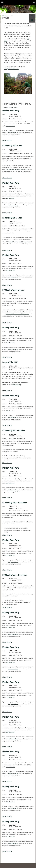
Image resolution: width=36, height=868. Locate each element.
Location (4, 119)
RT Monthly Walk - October (14, 430)
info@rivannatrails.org (11, 69)
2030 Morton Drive (11, 126)
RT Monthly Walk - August (13, 290)
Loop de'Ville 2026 (10, 362)
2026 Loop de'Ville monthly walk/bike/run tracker (17, 170)
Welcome (5, 16)
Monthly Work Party (11, 111)
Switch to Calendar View (10, 108)
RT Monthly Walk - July (12, 218)
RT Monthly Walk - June (12, 146)
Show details (7, 141)
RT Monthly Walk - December (15, 575)
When (4, 114)
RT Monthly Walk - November (15, 503)
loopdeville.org (17, 385)
